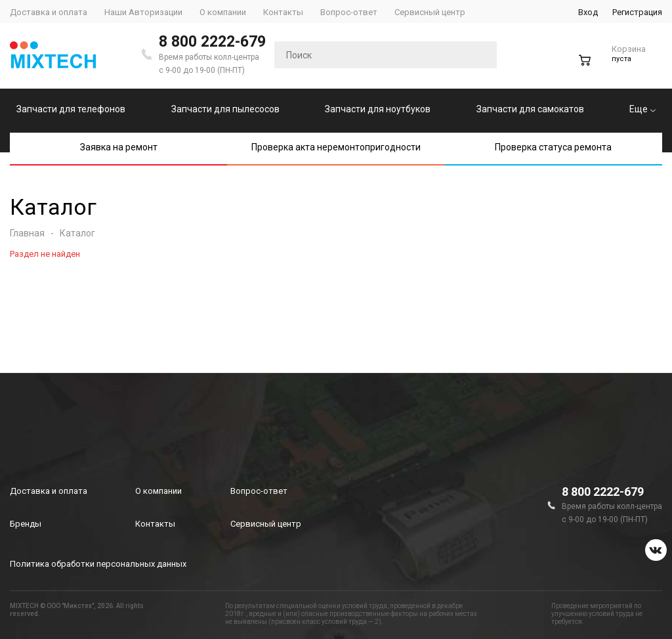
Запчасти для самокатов (530, 109)
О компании (158, 491)
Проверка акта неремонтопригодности (336, 147)
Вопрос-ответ (259, 491)
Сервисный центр (266, 524)
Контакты (155, 524)
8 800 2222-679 (212, 42)
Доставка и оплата (49, 491)
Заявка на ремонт (119, 147)
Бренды (26, 524)
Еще (642, 109)
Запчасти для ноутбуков (378, 109)
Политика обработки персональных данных (98, 564)
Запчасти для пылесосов (225, 109)
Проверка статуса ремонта (553, 147)
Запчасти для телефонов (71, 109)
